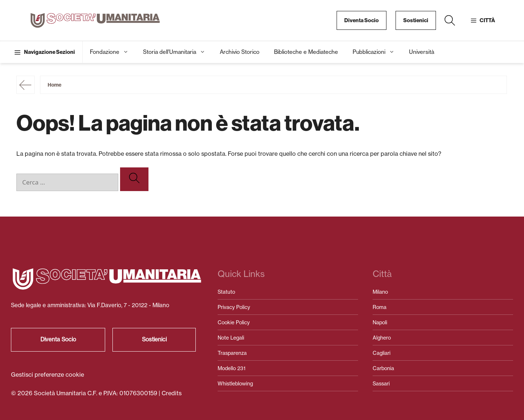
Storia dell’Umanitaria (178, 52)
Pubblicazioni (377, 52)
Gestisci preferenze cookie (47, 375)
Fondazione (113, 52)
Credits (172, 393)
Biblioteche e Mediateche (306, 52)
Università (422, 52)
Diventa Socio (362, 20)
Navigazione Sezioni (49, 52)
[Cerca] (134, 179)
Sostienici (416, 20)
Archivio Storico (240, 52)
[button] (450, 20)
